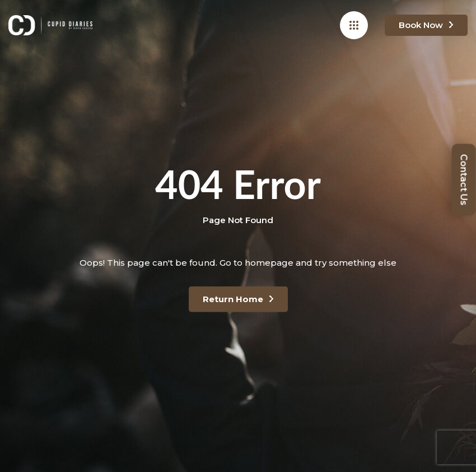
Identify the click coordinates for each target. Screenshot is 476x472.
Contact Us (464, 179)
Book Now (421, 25)
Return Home (233, 299)
